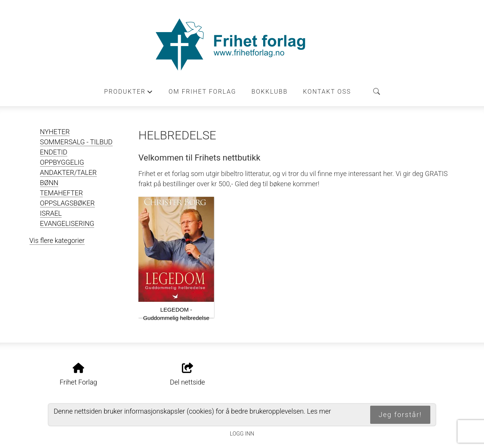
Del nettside (187, 375)
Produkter (129, 94)
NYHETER (55, 132)
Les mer (319, 411)
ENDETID (54, 152)
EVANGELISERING (67, 223)
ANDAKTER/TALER (68, 172)
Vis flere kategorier (57, 240)
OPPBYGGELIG (62, 162)
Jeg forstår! (400, 415)
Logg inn (242, 434)
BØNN (49, 183)
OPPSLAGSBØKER (67, 203)
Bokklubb (270, 92)
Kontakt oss (327, 92)
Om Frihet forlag (202, 92)
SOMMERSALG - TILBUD (76, 142)
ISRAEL (51, 213)
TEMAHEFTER (62, 193)
